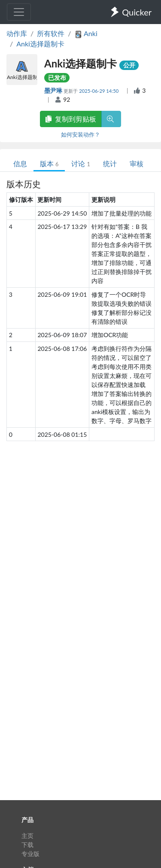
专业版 (30, 854)
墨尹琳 (54, 90)
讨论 (80, 163)
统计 (110, 163)
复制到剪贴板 (71, 119)
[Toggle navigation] (19, 12)
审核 (137, 163)
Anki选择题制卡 (40, 44)
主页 (27, 836)
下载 (27, 845)
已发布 (57, 78)
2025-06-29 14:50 (99, 91)
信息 (20, 163)
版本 (49, 163)
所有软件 (51, 33)
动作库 (17, 33)
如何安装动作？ (80, 134)
